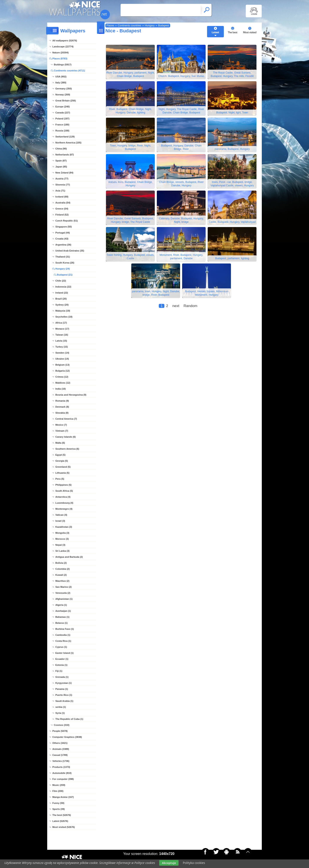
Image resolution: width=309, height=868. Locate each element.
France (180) (62, 125)
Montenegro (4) (64, 509)
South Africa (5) (64, 491)
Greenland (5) (63, 467)
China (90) (61, 149)
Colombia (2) (63, 569)
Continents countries (130, 26)
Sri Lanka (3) (62, 551)
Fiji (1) (59, 671)
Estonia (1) (61, 665)
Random (190, 306)
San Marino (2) (64, 587)
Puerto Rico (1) (64, 695)
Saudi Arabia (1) (64, 701)
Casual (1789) (60, 755)
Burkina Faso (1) (65, 629)
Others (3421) (60, 743)
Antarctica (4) (63, 497)
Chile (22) (61, 281)
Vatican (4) (61, 515)
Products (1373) (61, 767)
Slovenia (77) (63, 185)
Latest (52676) (60, 821)
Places (110, 26)
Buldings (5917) (63, 65)
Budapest (164, 26)
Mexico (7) (61, 425)
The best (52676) (62, 815)
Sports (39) (58, 809)
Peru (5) (60, 479)
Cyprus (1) (61, 647)
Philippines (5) (63, 485)
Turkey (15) (62, 347)
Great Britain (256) (66, 101)
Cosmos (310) (62, 725)
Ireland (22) (62, 293)
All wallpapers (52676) (65, 41)
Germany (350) (64, 89)
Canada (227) (63, 113)
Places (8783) (60, 59)
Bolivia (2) (61, 563)
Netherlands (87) (65, 155)
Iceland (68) (62, 197)
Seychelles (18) (64, 317)
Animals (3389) (61, 749)
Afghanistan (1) (64, 599)
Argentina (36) (63, 245)
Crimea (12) (62, 377)
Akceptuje (169, 863)
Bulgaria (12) (63, 371)
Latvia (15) (61, 341)
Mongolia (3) (62, 533)
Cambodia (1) (63, 635)
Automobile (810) (62, 773)
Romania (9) (62, 401)
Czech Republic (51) (67, 221)
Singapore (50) (64, 227)
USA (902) (61, 77)
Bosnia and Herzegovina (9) (71, 395)
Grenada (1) (62, 677)
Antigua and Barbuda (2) (69, 557)
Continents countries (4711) (69, 71)
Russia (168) (62, 131)
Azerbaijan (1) (63, 611)
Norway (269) (63, 95)
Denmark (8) (62, 407)
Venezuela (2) (63, 593)
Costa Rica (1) (63, 641)
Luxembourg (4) (64, 503)
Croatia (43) (62, 239)
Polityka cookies (194, 863)
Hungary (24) (63, 269)
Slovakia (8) (62, 413)
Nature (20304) (61, 53)
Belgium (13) (62, 365)
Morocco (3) (62, 539)
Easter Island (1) (64, 653)
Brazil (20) (61, 299)
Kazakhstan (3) (64, 527)
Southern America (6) (67, 449)
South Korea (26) (65, 263)
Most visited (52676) (64, 827)
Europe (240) (63, 107)
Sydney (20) (62, 305)
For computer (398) (63, 779)
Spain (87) (61, 161)
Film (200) (58, 791)
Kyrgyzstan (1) (64, 683)
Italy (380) (61, 83)
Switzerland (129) (65, 137)
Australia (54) (63, 203)
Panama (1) (62, 689)
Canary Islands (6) (66, 437)
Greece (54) (62, 209)
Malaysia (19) (63, 311)
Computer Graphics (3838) (67, 737)
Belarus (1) (61, 623)
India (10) (61, 389)
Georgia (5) (62, 461)
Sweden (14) (62, 353)
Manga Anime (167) (63, 797)
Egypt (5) (60, 455)
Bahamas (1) (62, 617)
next (176, 306)
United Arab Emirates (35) (70, 251)
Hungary (150, 26)
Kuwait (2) (61, 575)
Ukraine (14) (62, 359)
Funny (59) (58, 803)
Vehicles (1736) (61, 761)
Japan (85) (61, 167)
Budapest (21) (65, 275)
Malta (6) (60, 443)
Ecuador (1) (62, 659)
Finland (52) (62, 215)
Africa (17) (61, 323)
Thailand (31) (63, 257)
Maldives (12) (63, 383)
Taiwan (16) (62, 335)
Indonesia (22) (63, 287)
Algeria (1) (61, 605)
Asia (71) (60, 191)
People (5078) (60, 731)
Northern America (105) (68, 143)
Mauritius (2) (62, 581)
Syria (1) (60, 713)
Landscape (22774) (63, 47)
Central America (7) (66, 419)
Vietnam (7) (62, 431)
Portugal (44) (63, 233)
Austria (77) (62, 179)
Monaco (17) (62, 329)
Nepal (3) (60, 545)
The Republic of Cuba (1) (69, 719)
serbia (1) (61, 707)
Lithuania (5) (62, 473)
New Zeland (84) (64, 173)
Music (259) (59, 785)
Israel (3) (60, 521)
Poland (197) (62, 119)
